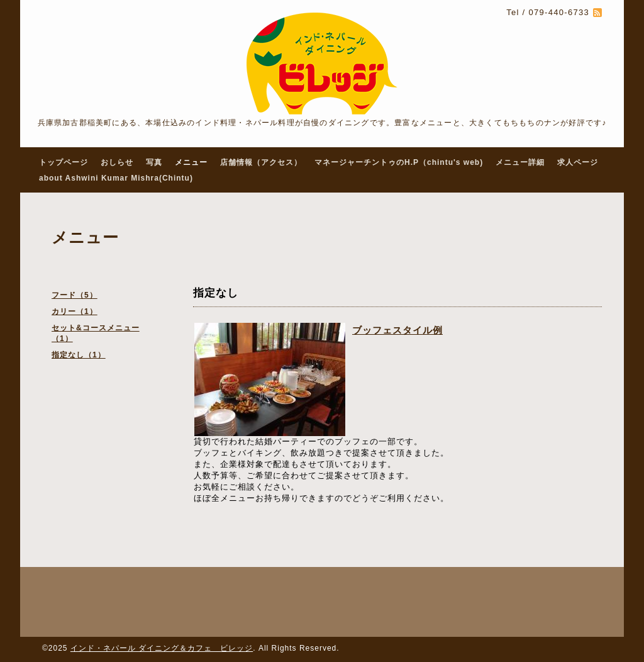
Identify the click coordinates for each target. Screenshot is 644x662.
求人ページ (578, 162)
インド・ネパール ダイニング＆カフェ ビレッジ (162, 648)
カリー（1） (75, 311)
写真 (154, 162)
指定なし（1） (79, 355)
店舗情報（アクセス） (261, 162)
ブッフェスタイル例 (397, 330)
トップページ (64, 162)
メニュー (191, 162)
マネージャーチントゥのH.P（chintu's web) (399, 162)
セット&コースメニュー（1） (96, 333)
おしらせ (117, 162)
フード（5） (75, 295)
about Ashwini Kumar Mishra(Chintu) (116, 178)
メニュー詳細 (520, 162)
